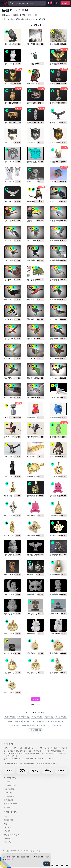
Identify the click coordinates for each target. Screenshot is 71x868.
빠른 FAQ (7, 824)
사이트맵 (36, 853)
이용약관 (7, 838)
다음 (36, 699)
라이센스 (7, 827)
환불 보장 (7, 842)
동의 (47, 864)
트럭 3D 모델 (57, 726)
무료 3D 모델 (9, 789)
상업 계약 (7, 831)
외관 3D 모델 (61, 717)
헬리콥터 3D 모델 (28, 726)
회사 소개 (8, 744)
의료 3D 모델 (14, 726)
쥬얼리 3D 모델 (43, 721)
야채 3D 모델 (29, 721)
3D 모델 (7, 782)
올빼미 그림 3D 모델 (11, 476)
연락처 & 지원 (10, 812)
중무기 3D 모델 (44, 726)
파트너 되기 (8, 800)
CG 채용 (7, 807)
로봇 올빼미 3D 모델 (34, 83)
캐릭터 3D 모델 (24, 717)
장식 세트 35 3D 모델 (58, 44)
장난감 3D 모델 (57, 721)
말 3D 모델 (49, 717)
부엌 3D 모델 (37, 717)
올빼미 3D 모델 (10, 574)
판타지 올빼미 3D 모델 (12, 457)
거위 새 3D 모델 (56, 398)
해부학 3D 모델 (35, 730)
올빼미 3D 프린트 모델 (58, 123)
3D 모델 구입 (10, 777)
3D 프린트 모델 (10, 785)
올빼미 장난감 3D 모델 (58, 417)
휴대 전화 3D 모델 (15, 721)
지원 (5, 816)
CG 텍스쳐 (8, 793)
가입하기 (65, 3)
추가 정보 (11, 859)
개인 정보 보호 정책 (11, 835)
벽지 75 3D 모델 (33, 44)
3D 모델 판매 (9, 796)
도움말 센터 (8, 820)
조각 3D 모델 (10, 717)
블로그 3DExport (10, 804)
